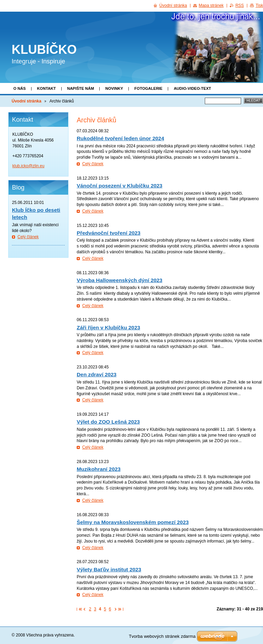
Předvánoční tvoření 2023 (109, 233)
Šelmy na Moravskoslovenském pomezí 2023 (133, 522)
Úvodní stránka (27, 101)
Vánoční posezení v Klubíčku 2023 (120, 186)
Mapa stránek (211, 5)
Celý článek (93, 164)
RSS (240, 5)
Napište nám (80, 88)
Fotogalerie (148, 88)
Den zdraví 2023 (97, 374)
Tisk (259, 5)
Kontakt (46, 88)
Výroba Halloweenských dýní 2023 (120, 280)
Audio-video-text (192, 88)
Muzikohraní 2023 (99, 469)
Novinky (114, 88)
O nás (20, 88)
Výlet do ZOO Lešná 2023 (108, 422)
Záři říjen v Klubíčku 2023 (108, 327)
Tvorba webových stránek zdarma (162, 636)
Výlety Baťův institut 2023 (109, 569)
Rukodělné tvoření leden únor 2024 (120, 138)
